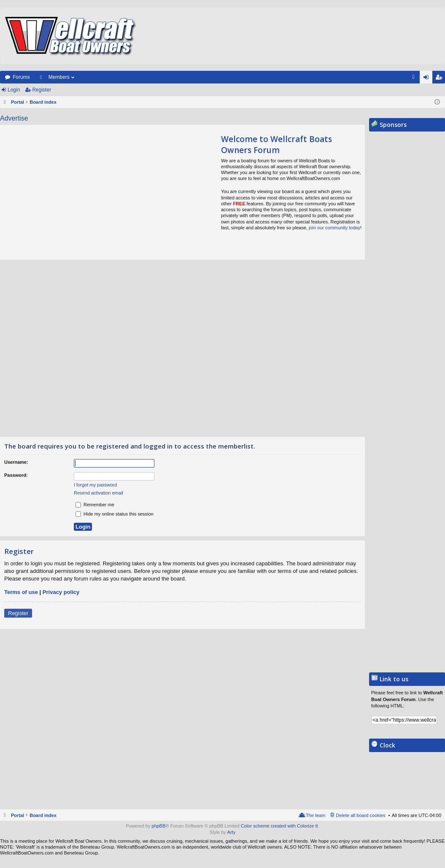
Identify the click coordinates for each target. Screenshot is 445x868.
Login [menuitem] (428, 79)
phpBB (159, 826)
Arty (232, 832)
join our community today (334, 228)
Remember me (95, 505)
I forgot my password (95, 485)
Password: (16, 475)
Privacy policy (61, 592)
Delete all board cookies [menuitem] (360, 815)
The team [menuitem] (316, 815)
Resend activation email (98, 493)
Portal (18, 102)
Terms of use (21, 592)
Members (59, 77)
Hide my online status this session (115, 514)
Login (14, 90)
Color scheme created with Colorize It (279, 826)
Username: (16, 462)
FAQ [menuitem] (416, 79)
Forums (21, 77)
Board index (43, 815)
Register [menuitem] (441, 79)
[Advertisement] (79, 192)
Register (42, 90)
